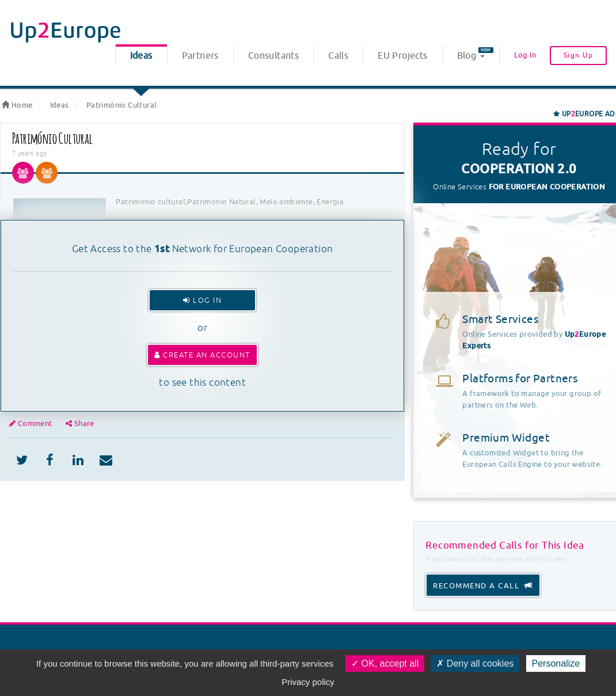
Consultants (273, 56)
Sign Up (579, 55)
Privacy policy (308, 682)
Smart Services (500, 320)
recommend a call (483, 586)
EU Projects (402, 56)
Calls (338, 56)
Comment (32, 423)
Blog (475, 54)
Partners (200, 56)
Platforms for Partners (520, 379)
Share (80, 423)
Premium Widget (506, 438)
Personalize (556, 663)
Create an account (202, 355)
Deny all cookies (475, 663)
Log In (525, 55)
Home (17, 105)
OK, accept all (385, 663)
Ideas (141, 56)
